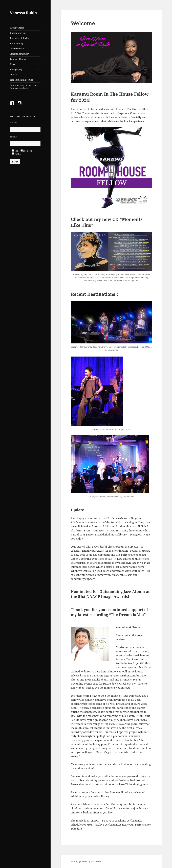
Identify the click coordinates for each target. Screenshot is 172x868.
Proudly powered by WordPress (86, 861)
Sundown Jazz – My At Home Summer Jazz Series (24, 87)
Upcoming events (18, 33)
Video (13, 64)
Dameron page (100, 675)
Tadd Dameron (17, 49)
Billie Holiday (17, 43)
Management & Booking (21, 80)
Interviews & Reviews (20, 38)
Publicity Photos (18, 59)
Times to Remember (19, 54)
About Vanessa (17, 28)
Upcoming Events (81, 684)
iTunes (136, 627)
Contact (14, 75)
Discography (16, 69)
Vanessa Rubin (23, 13)
